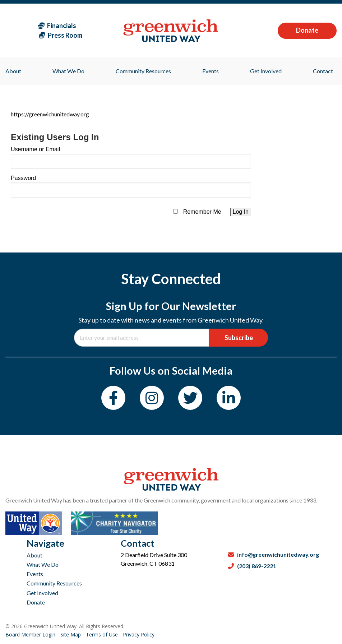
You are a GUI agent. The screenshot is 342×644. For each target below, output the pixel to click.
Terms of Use (103, 634)
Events (35, 574)
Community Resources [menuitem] (143, 71)
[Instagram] (152, 398)
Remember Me (202, 212)
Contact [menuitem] (323, 71)
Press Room (61, 35)
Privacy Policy (139, 634)
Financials (57, 26)
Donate (307, 30)
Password (23, 178)
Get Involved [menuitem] (266, 71)
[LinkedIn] (229, 398)
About (34, 555)
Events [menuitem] (211, 71)
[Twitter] (190, 398)
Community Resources (54, 583)
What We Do (43, 564)
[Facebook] (113, 398)
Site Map (71, 634)
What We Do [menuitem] (68, 71)
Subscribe (239, 338)
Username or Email (35, 149)
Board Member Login (31, 634)
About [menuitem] (13, 71)
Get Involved (42, 593)
